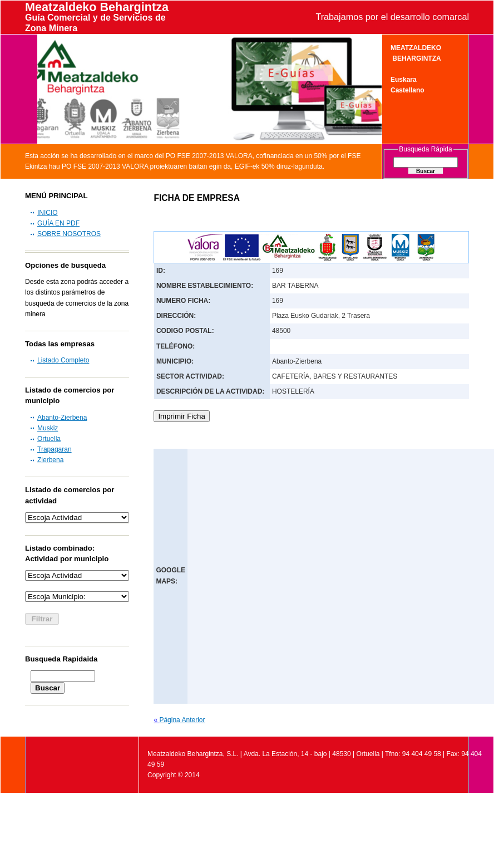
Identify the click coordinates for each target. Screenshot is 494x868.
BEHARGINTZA (416, 58)
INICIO (48, 213)
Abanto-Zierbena (62, 418)
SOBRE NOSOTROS (69, 234)
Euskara (404, 80)
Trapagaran (55, 449)
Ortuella (49, 439)
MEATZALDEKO (416, 48)
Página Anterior (182, 720)
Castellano (407, 90)
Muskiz (48, 428)
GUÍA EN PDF (58, 223)
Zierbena (50, 460)
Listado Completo (63, 360)
